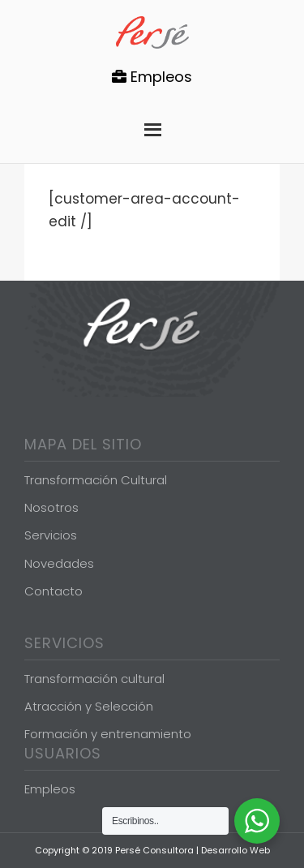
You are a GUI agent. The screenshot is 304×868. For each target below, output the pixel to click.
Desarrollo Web (235, 850)
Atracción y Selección (89, 706)
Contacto (54, 591)
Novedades (59, 563)
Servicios (51, 535)
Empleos (152, 77)
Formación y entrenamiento (108, 734)
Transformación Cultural (96, 480)
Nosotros (51, 507)
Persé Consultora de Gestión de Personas (152, 32)
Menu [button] (152, 126)
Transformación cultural (94, 679)
